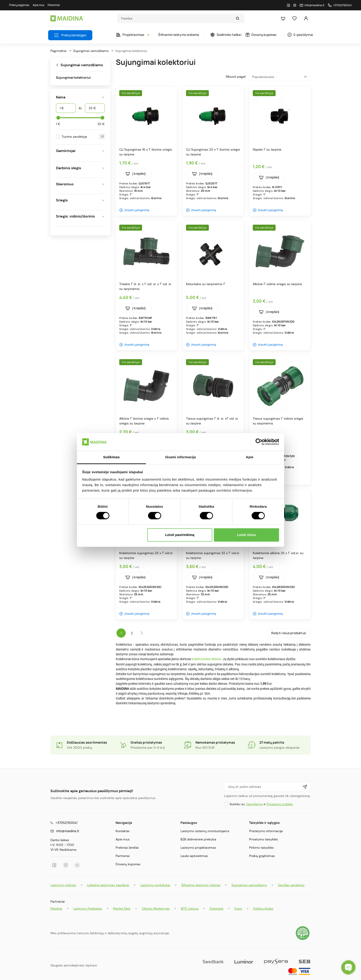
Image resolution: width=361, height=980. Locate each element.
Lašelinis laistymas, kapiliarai (108, 885)
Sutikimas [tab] (111, 457)
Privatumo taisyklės (263, 839)
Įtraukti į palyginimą (134, 210)
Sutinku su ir (261, 804)
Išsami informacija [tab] (181, 457)
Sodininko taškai (226, 35)
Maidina (56, 908)
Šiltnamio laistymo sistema (179, 35)
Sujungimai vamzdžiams (249, 885)
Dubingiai (216, 908)
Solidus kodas (263, 908)
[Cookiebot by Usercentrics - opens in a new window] (259, 442)
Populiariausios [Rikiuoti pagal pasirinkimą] (279, 77)
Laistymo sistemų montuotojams (205, 831)
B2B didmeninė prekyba (198, 839)
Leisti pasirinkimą (180, 535)
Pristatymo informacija (266, 831)
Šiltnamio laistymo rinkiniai (201, 885)
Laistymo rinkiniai (63, 885)
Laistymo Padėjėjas (88, 908)
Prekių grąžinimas (262, 856)
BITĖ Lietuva (190, 908)
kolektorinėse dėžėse (206, 659)
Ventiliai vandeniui (291, 885)
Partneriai (123, 856)
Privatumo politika (280, 804)
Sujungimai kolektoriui (73, 77)
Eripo (238, 908)
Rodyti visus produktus (288, 633)
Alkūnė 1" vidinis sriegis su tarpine (277, 284)
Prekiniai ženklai (127, 848)
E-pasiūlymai (300, 35)
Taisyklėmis (254, 804)
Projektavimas (132, 35)
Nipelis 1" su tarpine (267, 149)
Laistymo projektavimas (198, 848)
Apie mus (123, 839)
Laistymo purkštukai (155, 885)
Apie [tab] (250, 457)
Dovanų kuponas (261, 35)
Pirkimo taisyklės (261, 848)
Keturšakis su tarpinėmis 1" (206, 284)
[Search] (176, 18)
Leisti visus (247, 535)
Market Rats (122, 908)
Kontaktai (122, 831)
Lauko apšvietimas (194, 856)
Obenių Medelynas (156, 908)
